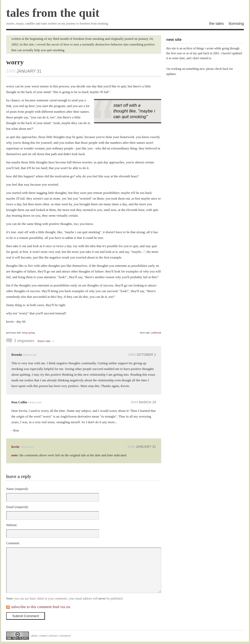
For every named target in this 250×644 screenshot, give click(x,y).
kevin (15, 447)
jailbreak (156, 332)
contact (43, 635)
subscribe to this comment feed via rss (41, 607)
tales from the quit (53, 13)
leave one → (46, 341)
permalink (30, 355)
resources (65, 635)
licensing (236, 23)
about (34, 635)
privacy (54, 635)
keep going (29, 332)
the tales (217, 23)
